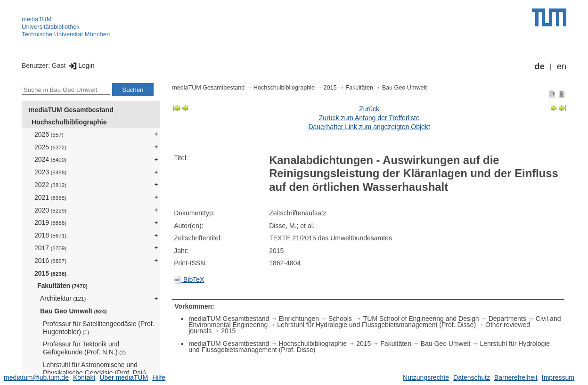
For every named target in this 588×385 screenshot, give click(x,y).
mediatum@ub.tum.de (36, 377)
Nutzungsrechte (426, 377)
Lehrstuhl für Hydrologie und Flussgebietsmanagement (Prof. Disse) (376, 325)
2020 (50, 210)
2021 (50, 197)
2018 (50, 235)
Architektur (63, 298)
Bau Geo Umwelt (73, 311)
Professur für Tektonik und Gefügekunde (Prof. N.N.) (84, 348)
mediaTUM (37, 19)
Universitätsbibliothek (51, 27)
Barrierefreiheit (516, 377)
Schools (341, 319)
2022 (50, 185)
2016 (50, 261)
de (540, 66)
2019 (50, 222)
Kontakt (84, 377)
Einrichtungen (299, 319)
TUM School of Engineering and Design (421, 319)
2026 (49, 134)
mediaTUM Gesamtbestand (71, 110)
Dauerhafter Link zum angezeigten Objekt (369, 127)
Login (81, 66)
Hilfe (159, 377)
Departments (507, 319)
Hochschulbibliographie (69, 122)
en (562, 66)
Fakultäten (62, 286)
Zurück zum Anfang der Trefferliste (369, 118)
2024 (50, 159)
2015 (50, 273)
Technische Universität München (66, 34)
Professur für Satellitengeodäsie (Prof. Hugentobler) (99, 328)
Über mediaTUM (124, 377)
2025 (50, 147)
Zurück (369, 109)
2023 (50, 172)
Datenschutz (472, 377)
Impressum (558, 377)
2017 (50, 248)
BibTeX (189, 279)
